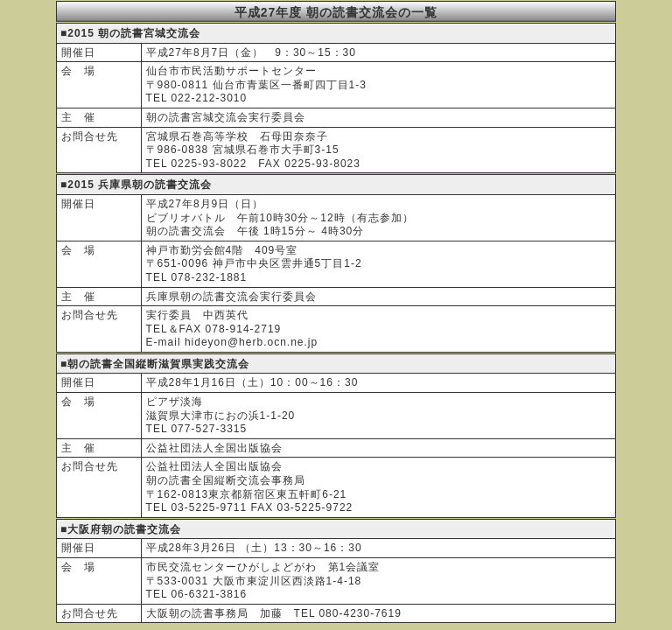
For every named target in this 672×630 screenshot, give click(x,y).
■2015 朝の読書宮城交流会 (130, 33)
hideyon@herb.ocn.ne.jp (251, 342)
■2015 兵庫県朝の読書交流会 (136, 185)
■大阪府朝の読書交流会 (121, 529)
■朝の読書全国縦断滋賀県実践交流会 (155, 364)
